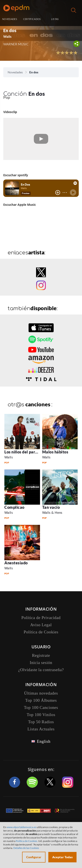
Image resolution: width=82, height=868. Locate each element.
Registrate (41, 655)
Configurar (34, 857)
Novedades (15, 72)
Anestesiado (16, 563)
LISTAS (55, 19)
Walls (7, 36)
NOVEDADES (10, 19)
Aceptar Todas (62, 857)
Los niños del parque (23, 452)
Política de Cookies (41, 632)
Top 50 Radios (41, 722)
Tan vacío (51, 507)
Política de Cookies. (27, 841)
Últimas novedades (41, 693)
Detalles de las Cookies (26, 848)
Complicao (14, 507)
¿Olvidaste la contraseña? (41, 670)
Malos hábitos (55, 452)
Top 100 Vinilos (41, 715)
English (44, 741)
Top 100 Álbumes (41, 700)
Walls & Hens (52, 512)
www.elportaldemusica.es (22, 827)
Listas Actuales (41, 729)
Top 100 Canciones (41, 707)
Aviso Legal (41, 625)
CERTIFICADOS (32, 19)
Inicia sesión (74, 19)
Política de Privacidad (41, 618)
